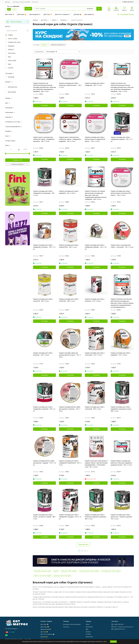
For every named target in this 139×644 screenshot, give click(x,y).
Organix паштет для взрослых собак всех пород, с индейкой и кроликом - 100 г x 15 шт (44, 139)
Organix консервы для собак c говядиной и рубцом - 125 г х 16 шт (96, 247)
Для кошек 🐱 (22, 14)
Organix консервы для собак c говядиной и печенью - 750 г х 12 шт (44, 247)
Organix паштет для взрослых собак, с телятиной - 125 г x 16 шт (122, 246)
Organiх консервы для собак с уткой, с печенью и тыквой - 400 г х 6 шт (44, 517)
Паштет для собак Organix (43, 576)
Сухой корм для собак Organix (89, 571)
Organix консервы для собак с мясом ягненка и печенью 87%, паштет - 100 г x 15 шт (121, 193)
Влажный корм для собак (42, 571)
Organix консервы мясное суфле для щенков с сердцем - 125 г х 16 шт (44, 463)
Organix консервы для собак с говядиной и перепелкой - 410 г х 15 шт (70, 463)
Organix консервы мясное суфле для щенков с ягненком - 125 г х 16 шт (70, 409)
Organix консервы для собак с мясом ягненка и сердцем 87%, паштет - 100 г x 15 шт (95, 139)
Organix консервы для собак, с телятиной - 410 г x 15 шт (95, 354)
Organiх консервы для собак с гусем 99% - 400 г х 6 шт (43, 300)
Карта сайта (28, 639)
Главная (35, 20)
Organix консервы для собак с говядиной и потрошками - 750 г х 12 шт (44, 193)
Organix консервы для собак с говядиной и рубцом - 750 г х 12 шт (121, 139)
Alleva (88, 624)
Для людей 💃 (89, 14)
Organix (56, 571)
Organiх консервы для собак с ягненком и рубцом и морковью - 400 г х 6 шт (96, 517)
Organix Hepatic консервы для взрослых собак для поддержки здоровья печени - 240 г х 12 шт (121, 463)
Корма (54, 20)
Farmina (88, 632)
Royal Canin (89, 637)
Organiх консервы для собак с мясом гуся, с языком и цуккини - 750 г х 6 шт (122, 517)
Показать (16, 160)
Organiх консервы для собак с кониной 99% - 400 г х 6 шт (69, 246)
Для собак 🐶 (10, 14)
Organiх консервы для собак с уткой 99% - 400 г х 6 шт (69, 300)
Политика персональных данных (14, 639)
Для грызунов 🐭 (35, 14)
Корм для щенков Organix (62, 576)
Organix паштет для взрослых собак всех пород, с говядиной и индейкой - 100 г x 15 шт (70, 139)
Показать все (83, 544)
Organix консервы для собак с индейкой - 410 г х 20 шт (69, 192)
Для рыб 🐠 (77, 14)
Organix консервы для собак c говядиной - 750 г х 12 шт (95, 84)
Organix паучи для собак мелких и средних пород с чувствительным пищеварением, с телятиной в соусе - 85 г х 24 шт (96, 464)
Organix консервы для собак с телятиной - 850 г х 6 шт (95, 408)
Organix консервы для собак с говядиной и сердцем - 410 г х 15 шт (70, 517)
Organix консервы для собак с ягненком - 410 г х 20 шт (95, 300)
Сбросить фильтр (18, 164)
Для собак (44, 20)
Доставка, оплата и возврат (22, 2)
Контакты (35, 2)
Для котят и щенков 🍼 (63, 14)
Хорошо (113, 641)
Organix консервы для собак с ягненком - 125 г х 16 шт (43, 354)
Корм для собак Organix (69, 571)
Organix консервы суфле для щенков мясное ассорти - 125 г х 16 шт (70, 355)
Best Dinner (89, 627)
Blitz (87, 629)
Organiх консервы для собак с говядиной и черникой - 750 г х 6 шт (44, 409)
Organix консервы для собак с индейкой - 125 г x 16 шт (121, 354)
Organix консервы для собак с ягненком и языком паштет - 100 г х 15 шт (70, 85)
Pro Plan (88, 634)
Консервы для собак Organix (111, 571)
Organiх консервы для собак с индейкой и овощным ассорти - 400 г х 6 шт (121, 409)
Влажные (63, 20)
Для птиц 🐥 (48, 14)
